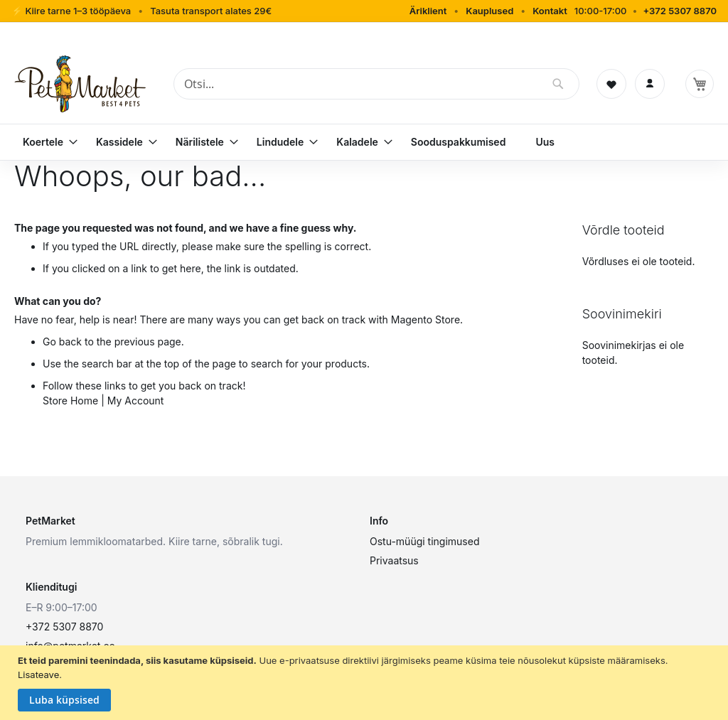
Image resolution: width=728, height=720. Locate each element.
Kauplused (489, 11)
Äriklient (428, 11)
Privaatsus (394, 560)
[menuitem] (44, 142)
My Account (136, 401)
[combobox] (376, 84)
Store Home (70, 401)
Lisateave (38, 675)
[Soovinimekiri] (611, 84)
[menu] (364, 142)
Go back (62, 342)
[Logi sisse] (650, 84)
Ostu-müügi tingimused (424, 541)
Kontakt (550, 11)
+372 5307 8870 (680, 11)
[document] (366, 683)
